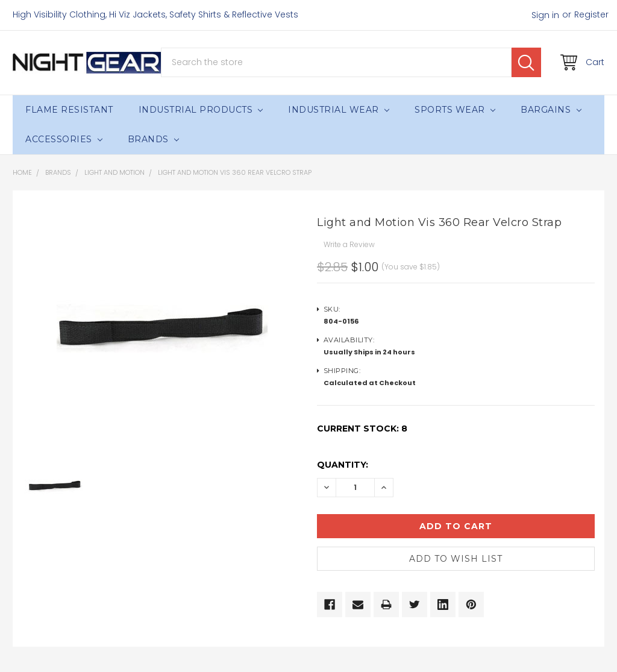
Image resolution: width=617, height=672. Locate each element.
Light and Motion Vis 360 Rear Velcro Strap (235, 172)
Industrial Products (201, 110)
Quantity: (343, 465)
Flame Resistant (69, 110)
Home (22, 172)
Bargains (551, 110)
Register (591, 14)
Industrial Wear (339, 110)
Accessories (64, 139)
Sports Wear (455, 110)
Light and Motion (114, 172)
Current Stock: (362, 429)
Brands (153, 139)
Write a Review (349, 244)
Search (526, 62)
